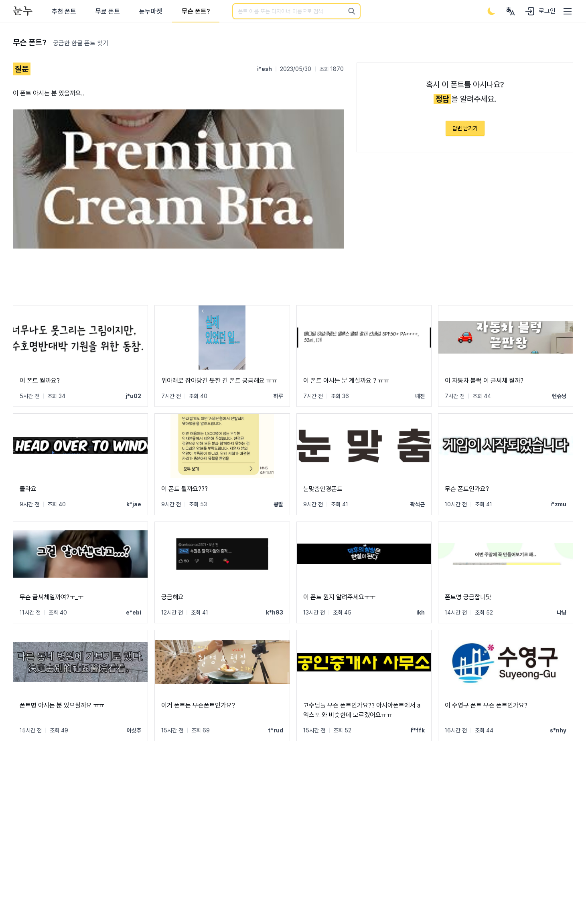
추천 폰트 (64, 11)
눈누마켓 (151, 11)
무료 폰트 (108, 11)
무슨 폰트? (196, 11)
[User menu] (511, 11)
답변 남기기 (465, 128)
